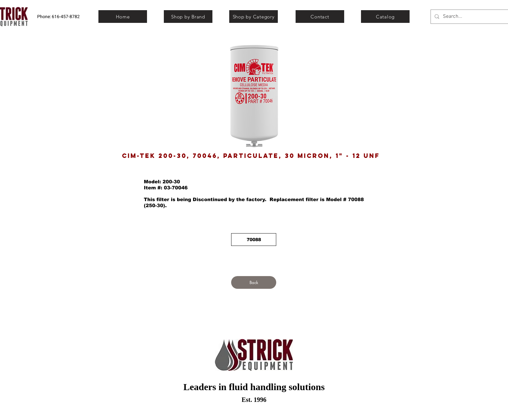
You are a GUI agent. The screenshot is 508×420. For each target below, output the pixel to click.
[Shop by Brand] (188, 17)
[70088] (254, 240)
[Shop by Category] (254, 17)
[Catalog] (385, 17)
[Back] (254, 282)
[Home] (123, 17)
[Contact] (320, 17)
